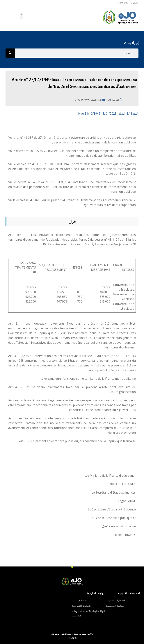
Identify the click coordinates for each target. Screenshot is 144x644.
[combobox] (77, 53)
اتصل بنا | (134, 3)
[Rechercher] (10, 53)
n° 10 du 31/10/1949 (105, 114)
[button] (21, 16)
